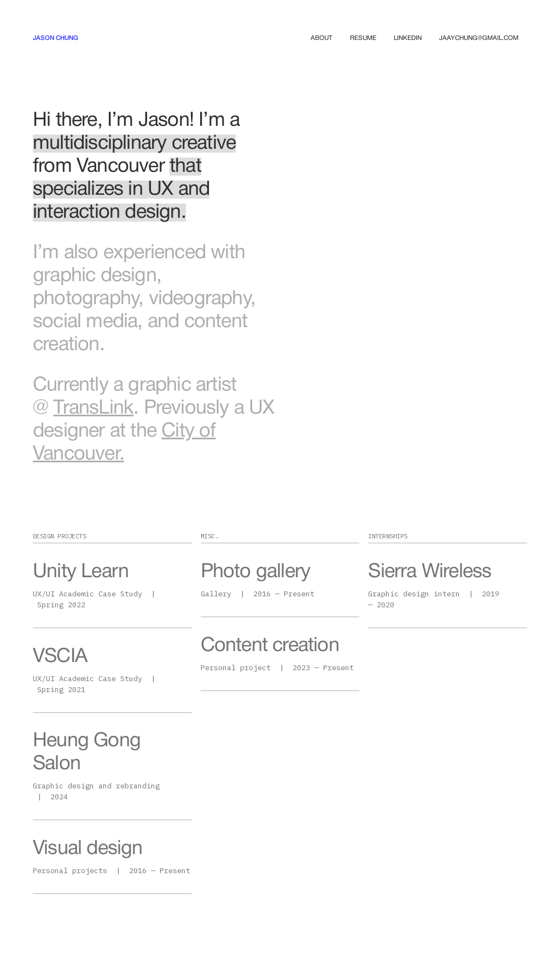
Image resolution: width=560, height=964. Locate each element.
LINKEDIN (408, 38)
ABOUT (322, 38)
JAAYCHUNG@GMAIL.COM (479, 38)
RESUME (363, 38)
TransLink (93, 408)
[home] (56, 38)
